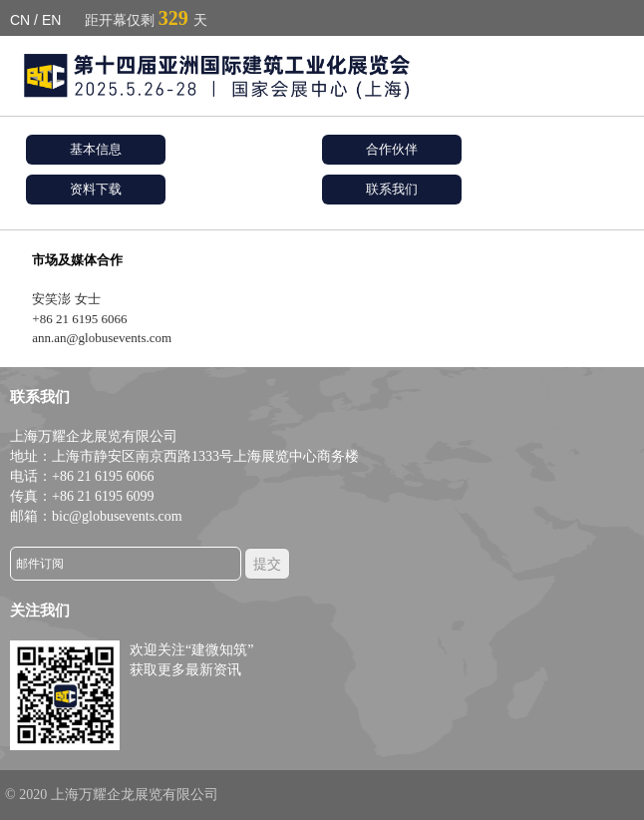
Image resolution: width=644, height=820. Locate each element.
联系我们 (392, 189)
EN (51, 20)
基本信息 (96, 149)
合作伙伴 (392, 149)
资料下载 (96, 189)
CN (20, 20)
